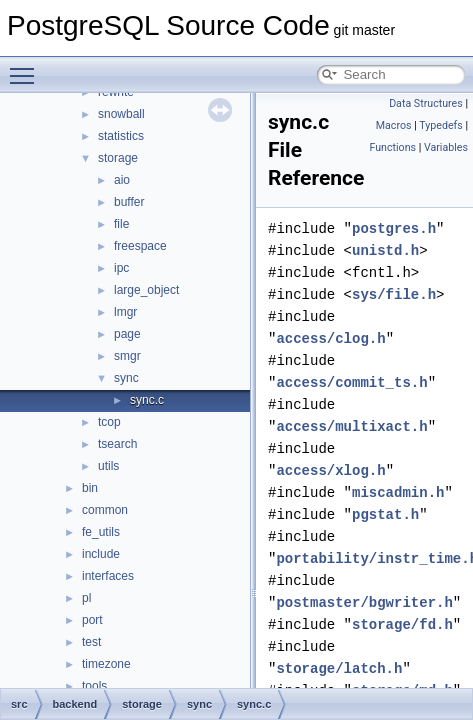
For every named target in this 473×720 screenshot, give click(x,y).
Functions (392, 147)
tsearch (117, 444)
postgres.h (394, 228)
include (101, 554)
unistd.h (385, 250)
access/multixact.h (351, 426)
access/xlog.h (330, 470)
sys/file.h (394, 294)
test (91, 642)
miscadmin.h (398, 492)
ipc (121, 268)
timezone (106, 664)
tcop (109, 422)
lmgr (125, 312)
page (127, 334)
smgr (127, 356)
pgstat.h (385, 514)
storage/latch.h (339, 668)
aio (122, 180)
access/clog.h (330, 338)
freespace (140, 246)
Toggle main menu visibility (27, 67)
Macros (394, 125)
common (105, 510)
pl (86, 598)
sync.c (147, 400)
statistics (121, 136)
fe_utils (101, 532)
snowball (121, 114)
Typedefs (441, 125)
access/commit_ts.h (351, 382)
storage (118, 158)
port (92, 620)
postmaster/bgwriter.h (364, 602)
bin (90, 488)
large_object (146, 290)
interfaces (108, 576)
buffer (129, 202)
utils (108, 466)
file (121, 224)
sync (126, 378)
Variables (446, 147)
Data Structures (426, 103)
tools (94, 686)
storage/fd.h (402, 624)
